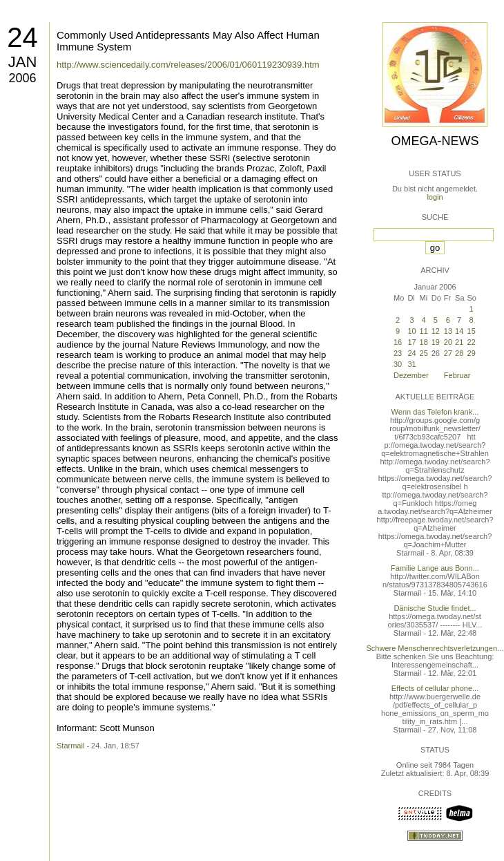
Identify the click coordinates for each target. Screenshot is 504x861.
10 (411, 331)
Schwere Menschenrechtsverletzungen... (435, 648)
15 (472, 331)
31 (411, 364)
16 (398, 342)
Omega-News (435, 141)
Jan (23, 62)
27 (448, 353)
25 (424, 353)
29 (472, 353)
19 (436, 342)
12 (436, 331)
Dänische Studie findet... (435, 608)
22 (472, 342)
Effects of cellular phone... (435, 688)
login (435, 197)
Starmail (70, 746)
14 (459, 331)
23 (398, 353)
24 (22, 37)
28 (459, 353)
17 (411, 342)
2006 (22, 78)
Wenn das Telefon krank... (435, 412)
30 (398, 364)
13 (448, 331)
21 (459, 342)
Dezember (411, 375)
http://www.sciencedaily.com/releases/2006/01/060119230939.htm (188, 65)
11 (424, 331)
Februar (457, 375)
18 (424, 342)
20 (448, 342)
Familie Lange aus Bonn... (435, 568)
